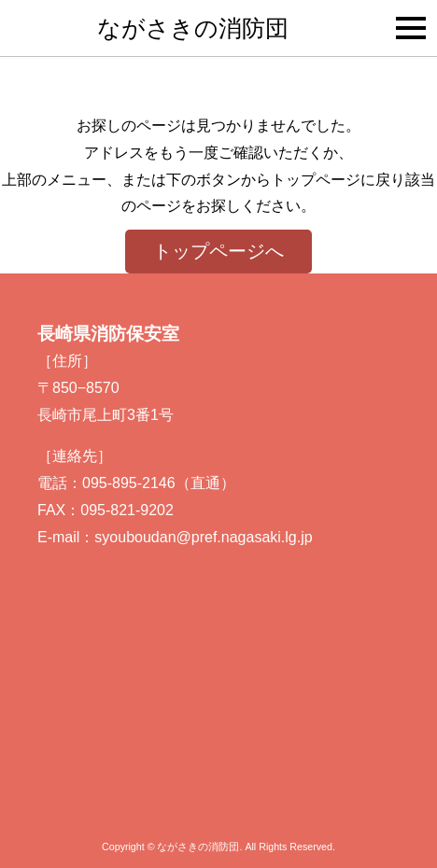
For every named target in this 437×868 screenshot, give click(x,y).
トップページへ (218, 251)
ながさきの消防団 (193, 28)
